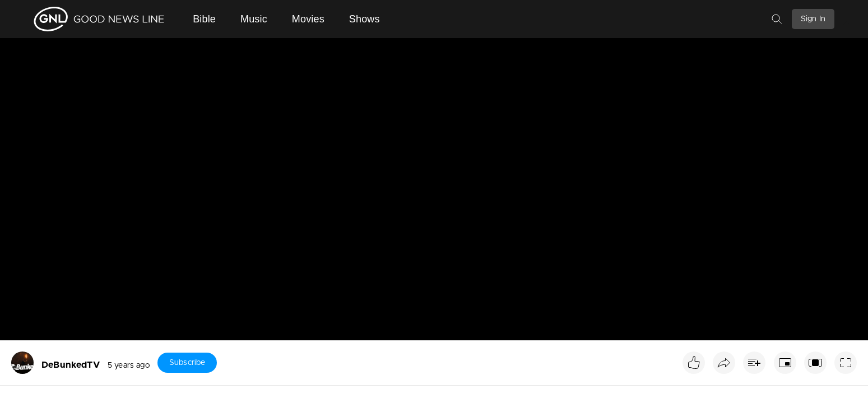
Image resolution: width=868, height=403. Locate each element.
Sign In (813, 19)
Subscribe (187, 363)
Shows (365, 19)
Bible (204, 19)
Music (254, 19)
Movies (308, 19)
